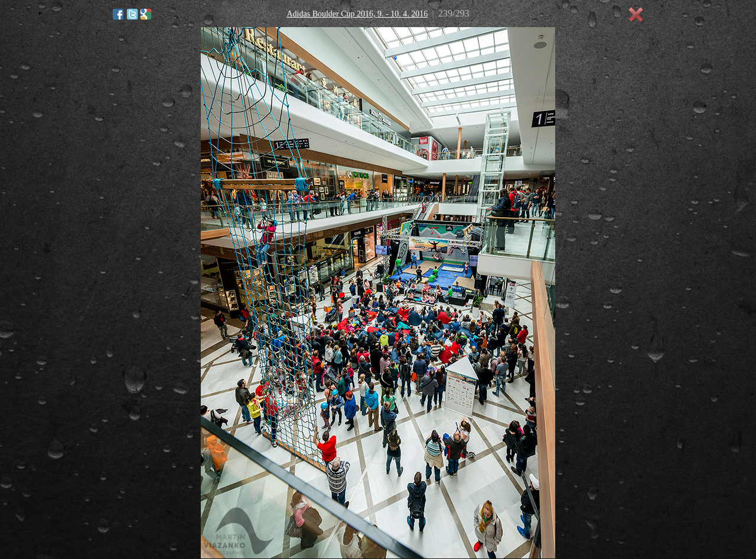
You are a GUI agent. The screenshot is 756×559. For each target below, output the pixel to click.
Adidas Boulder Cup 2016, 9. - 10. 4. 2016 (357, 14)
